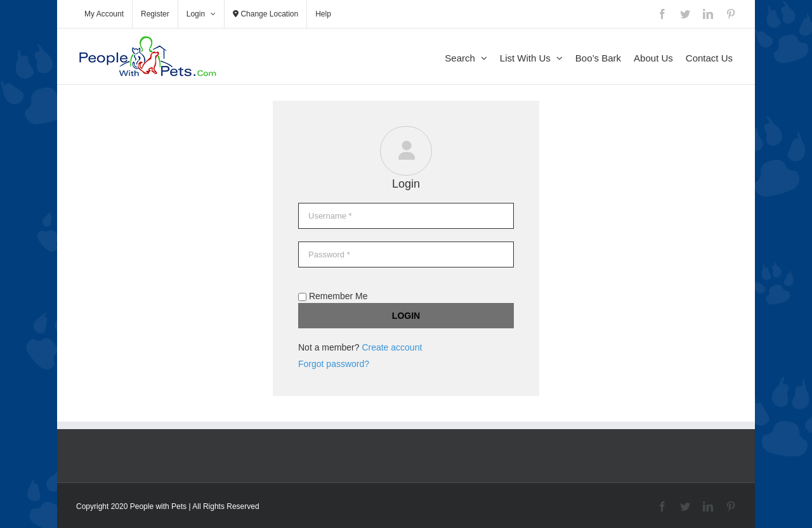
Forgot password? (334, 364)
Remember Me (333, 296)
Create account (392, 347)
